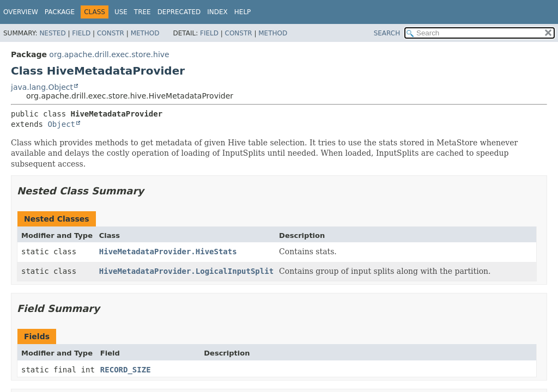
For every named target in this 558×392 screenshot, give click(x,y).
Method (145, 33)
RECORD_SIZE (126, 370)
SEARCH (387, 33)
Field (81, 33)
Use (121, 12)
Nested (52, 33)
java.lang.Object (42, 87)
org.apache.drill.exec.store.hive (109, 54)
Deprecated (179, 12)
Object (61, 124)
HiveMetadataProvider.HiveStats (168, 252)
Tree (142, 12)
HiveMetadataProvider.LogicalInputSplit (186, 271)
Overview (21, 12)
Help (243, 12)
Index (217, 12)
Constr (111, 33)
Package (60, 12)
